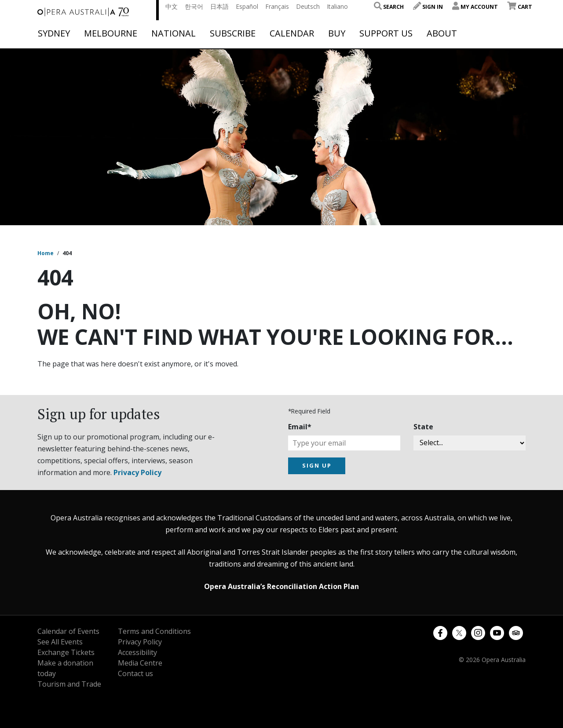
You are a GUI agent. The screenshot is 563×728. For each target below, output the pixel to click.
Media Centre (140, 663)
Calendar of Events (68, 631)
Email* (300, 427)
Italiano (337, 6)
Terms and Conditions (154, 631)
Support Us (386, 33)
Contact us (135, 673)
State (423, 427)
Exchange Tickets (66, 652)
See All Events (60, 642)
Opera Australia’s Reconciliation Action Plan (281, 586)
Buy (337, 33)
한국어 (194, 6)
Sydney (54, 33)
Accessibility (137, 652)
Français (277, 6)
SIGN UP (317, 465)
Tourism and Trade (69, 684)
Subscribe (233, 33)
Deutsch (308, 6)
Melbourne (111, 33)
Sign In (428, 7)
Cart (520, 7)
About (442, 33)
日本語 (219, 6)
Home (46, 253)
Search (389, 7)
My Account (475, 7)
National (174, 33)
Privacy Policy (137, 472)
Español (247, 6)
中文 (172, 6)
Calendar (292, 33)
